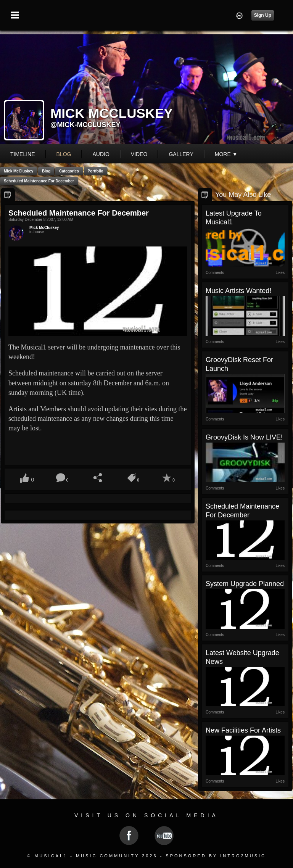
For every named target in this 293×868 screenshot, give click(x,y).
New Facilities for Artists (243, 730)
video (139, 154)
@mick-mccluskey (85, 125)
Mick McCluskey (19, 171)
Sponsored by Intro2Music (216, 856)
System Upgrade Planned (245, 584)
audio (101, 154)
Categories (69, 171)
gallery (181, 154)
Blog (46, 171)
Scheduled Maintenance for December (39, 181)
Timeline (23, 154)
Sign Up (263, 15)
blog (64, 154)
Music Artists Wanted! (238, 291)
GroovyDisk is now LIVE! (244, 437)
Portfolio (96, 171)
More (226, 154)
